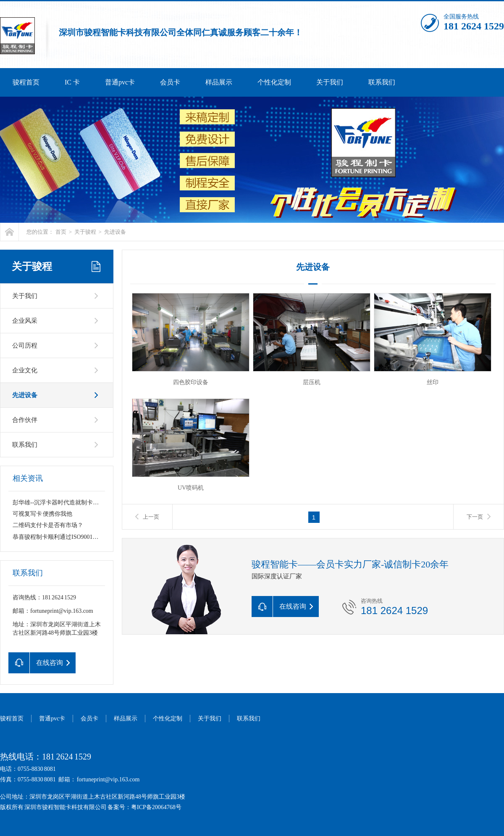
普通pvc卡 (120, 82)
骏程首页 (26, 82)
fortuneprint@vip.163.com (108, 779)
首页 (61, 232)
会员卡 (170, 82)
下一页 (475, 517)
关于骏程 (85, 232)
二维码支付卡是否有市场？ (48, 525)
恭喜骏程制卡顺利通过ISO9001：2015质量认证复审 (79, 537)
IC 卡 (72, 82)
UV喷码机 (191, 488)
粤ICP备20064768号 (156, 807)
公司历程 (25, 345)
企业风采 (25, 321)
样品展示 (219, 82)
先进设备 (115, 232)
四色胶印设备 (191, 382)
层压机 (312, 382)
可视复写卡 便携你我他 (42, 514)
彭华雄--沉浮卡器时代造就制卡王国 (59, 502)
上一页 (151, 517)
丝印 (433, 382)
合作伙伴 (25, 420)
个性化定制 (274, 82)
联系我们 (382, 82)
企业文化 (25, 370)
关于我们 (330, 82)
